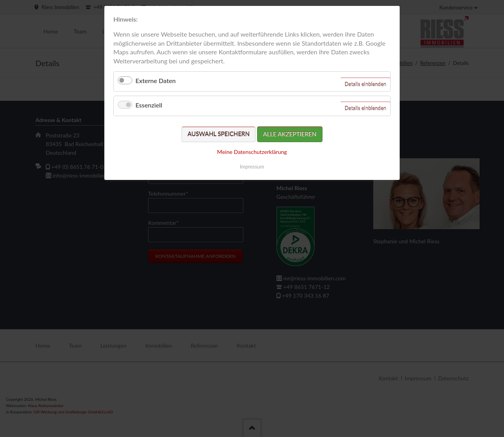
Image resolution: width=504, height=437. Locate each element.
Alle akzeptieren (290, 134)
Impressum (252, 167)
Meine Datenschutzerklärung (252, 152)
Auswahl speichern (219, 134)
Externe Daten (156, 81)
